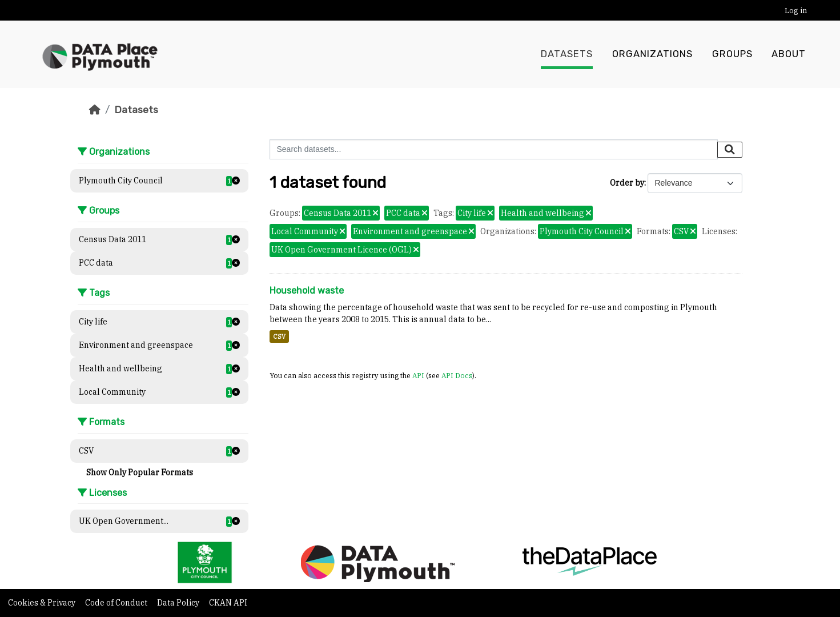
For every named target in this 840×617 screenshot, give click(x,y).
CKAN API (228, 603)
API (418, 375)
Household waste (307, 291)
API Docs (457, 375)
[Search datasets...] (494, 149)
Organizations (652, 54)
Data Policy (179, 603)
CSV (279, 336)
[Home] (95, 110)
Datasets (567, 54)
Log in (796, 11)
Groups (732, 54)
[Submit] (730, 150)
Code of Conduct (117, 603)
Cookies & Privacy (43, 603)
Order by (627, 183)
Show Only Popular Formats (140, 472)
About (789, 54)
